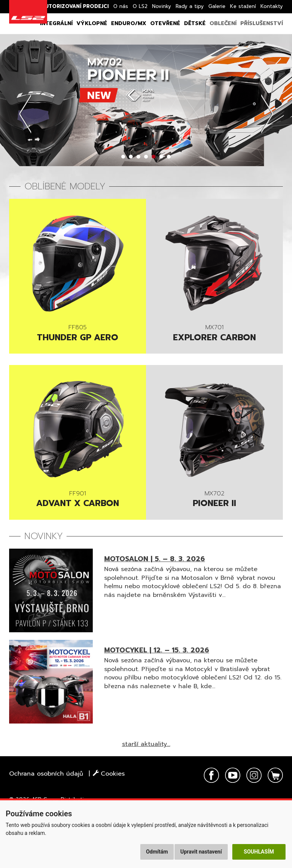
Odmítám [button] (157, 852)
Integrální (56, 23)
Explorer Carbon (214, 334)
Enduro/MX (129, 23)
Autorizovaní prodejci (75, 6)
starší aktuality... (146, 744)
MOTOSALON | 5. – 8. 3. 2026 (155, 559)
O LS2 (140, 6)
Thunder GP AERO (78, 334)
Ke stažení (243, 6)
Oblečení (223, 23)
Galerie (217, 6)
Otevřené (165, 23)
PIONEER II (214, 500)
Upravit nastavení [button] (201, 852)
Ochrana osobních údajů (46, 774)
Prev (25, 114)
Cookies (109, 774)
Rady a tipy (190, 6)
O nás (121, 6)
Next (267, 114)
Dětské (195, 23)
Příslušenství (262, 23)
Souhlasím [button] (259, 852)
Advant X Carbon (78, 500)
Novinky (162, 6)
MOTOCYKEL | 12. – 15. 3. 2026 (157, 650)
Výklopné (92, 23)
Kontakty (272, 6)
